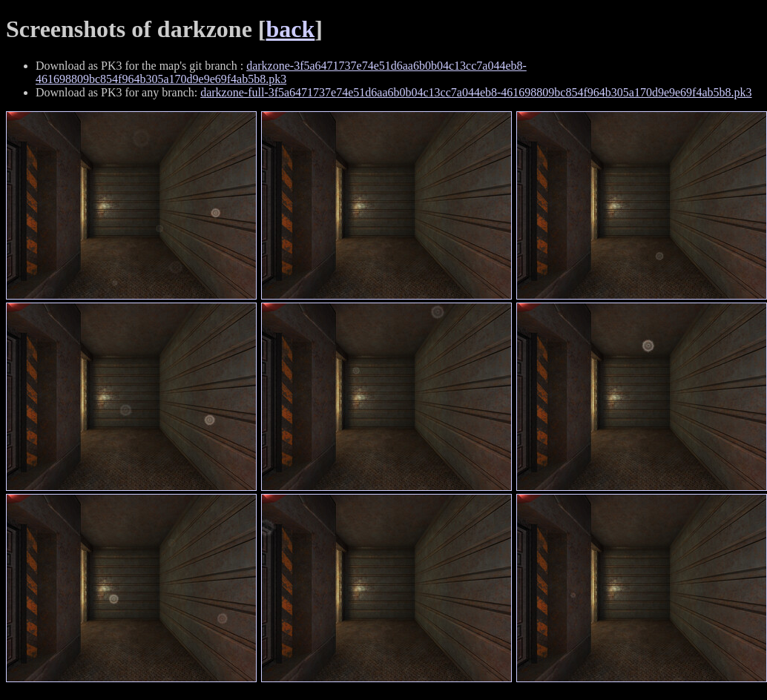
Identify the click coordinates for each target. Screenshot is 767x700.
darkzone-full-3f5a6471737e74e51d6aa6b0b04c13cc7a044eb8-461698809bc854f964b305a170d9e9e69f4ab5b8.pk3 (476, 92)
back (291, 29)
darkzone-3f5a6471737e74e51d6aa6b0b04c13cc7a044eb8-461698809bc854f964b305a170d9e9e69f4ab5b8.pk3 (281, 72)
